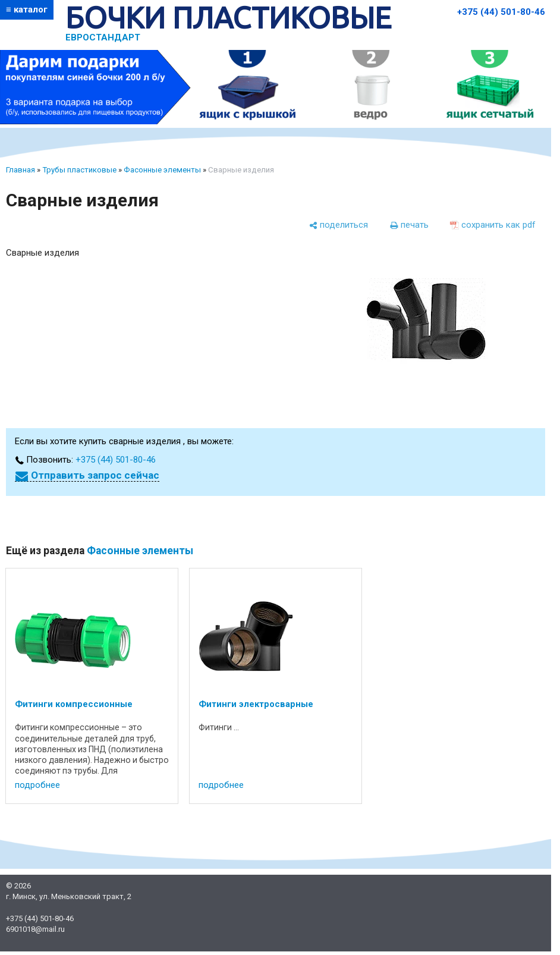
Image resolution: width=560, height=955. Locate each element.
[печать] (409, 225)
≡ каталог (27, 10)
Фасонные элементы (162, 170)
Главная (21, 170)
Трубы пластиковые (79, 170)
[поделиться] (338, 225)
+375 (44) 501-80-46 (501, 12)
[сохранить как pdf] (493, 225)
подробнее (37, 785)
